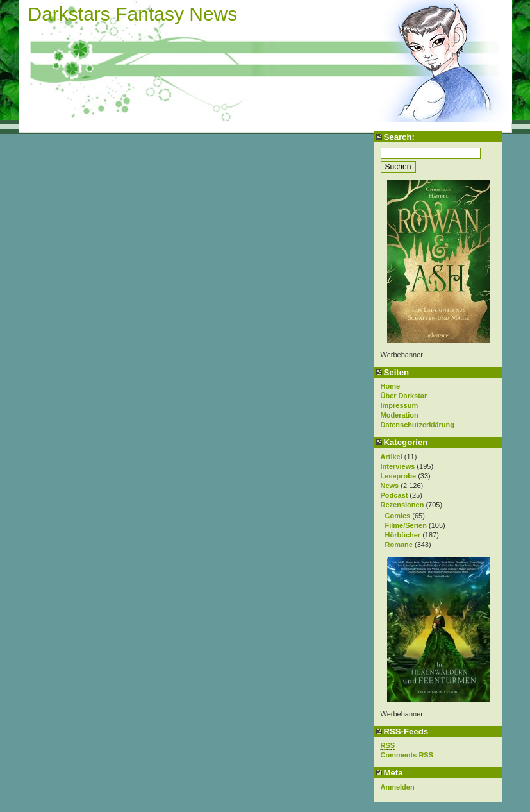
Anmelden (398, 787)
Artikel (392, 457)
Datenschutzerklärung (418, 425)
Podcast (394, 495)
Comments (407, 755)
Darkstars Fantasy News (133, 14)
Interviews (398, 466)
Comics (398, 516)
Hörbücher (403, 535)
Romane (399, 545)
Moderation (400, 415)
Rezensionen (402, 505)
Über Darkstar (404, 396)
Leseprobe (399, 476)
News (390, 486)
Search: (399, 137)
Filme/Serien (406, 525)
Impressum (400, 405)
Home (391, 386)
